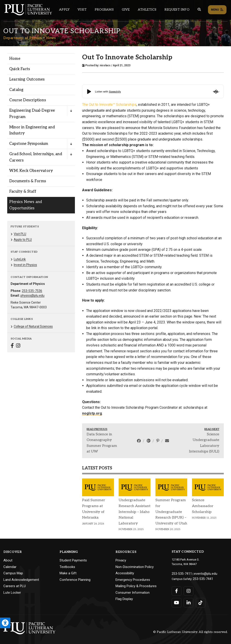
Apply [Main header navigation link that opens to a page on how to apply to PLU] (64, 10)
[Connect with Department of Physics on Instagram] (18, 346)
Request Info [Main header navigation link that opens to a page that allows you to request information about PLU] (177, 10)
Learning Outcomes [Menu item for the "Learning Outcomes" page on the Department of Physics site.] (27, 79)
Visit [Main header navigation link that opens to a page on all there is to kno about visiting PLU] (82, 10)
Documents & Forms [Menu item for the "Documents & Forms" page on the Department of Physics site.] (28, 181)
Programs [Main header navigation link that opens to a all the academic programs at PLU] (104, 10)
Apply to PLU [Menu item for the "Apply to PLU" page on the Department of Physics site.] (23, 240)
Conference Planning (75, 580)
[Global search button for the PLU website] (199, 10)
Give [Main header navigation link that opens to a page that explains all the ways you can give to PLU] (126, 10)
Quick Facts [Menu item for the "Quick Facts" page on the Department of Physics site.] (20, 69)
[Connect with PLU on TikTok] (200, 602)
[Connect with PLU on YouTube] (177, 602)
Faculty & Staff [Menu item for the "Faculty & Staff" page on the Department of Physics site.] (23, 192)
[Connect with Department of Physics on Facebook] (12, 346)
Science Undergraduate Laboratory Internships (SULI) (204, 443)
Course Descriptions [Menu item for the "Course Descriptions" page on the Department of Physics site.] (28, 100)
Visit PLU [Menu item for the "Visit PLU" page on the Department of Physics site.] (20, 234)
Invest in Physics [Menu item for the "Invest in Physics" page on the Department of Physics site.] (25, 265)
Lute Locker (12, 593)
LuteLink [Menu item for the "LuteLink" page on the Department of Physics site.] (20, 259)
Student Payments (73, 560)
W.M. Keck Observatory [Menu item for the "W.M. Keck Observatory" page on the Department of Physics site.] (31, 171)
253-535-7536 (32, 291)
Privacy (121, 560)
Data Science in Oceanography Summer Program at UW (102, 443)
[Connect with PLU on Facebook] (177, 590)
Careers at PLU (15, 586)
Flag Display (124, 599)
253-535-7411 (180, 573)
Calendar (10, 567)
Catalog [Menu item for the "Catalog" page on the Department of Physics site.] (16, 90)
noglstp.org (92, 413)
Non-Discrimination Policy (135, 567)
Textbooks (67, 567)
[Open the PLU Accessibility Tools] (5, 623)
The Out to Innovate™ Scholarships (109, 105)
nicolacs (105, 65)
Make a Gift (68, 573)
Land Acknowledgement (21, 580)
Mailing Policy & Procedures (136, 586)
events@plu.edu (202, 573)
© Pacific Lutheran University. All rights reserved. (190, 631)
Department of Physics (23, 38)
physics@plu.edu (32, 295)
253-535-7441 (202, 578)
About (8, 560)
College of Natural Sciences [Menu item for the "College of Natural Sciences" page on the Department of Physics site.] (33, 326)
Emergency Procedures (133, 580)
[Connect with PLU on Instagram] (188, 590)
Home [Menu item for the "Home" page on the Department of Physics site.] (15, 59)
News (51, 38)
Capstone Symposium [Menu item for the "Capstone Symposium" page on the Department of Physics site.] (29, 144)
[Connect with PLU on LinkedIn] (188, 602)
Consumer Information (133, 593)
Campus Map (13, 573)
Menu (217, 10)
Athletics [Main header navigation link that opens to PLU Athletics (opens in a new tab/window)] (147, 10)
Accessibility (125, 573)
